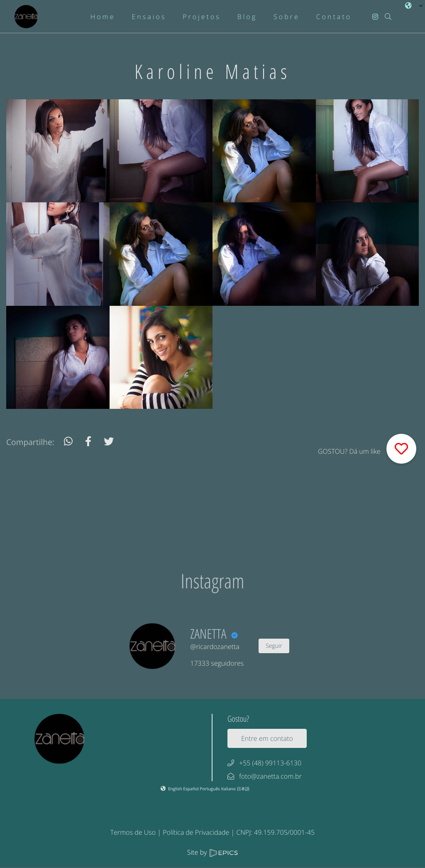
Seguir (274, 646)
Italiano (229, 789)
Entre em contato (267, 738)
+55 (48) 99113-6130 (270, 763)
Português (210, 789)
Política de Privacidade (196, 832)
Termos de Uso (133, 832)
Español (191, 789)
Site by (212, 852)
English (176, 789)
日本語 (243, 789)
